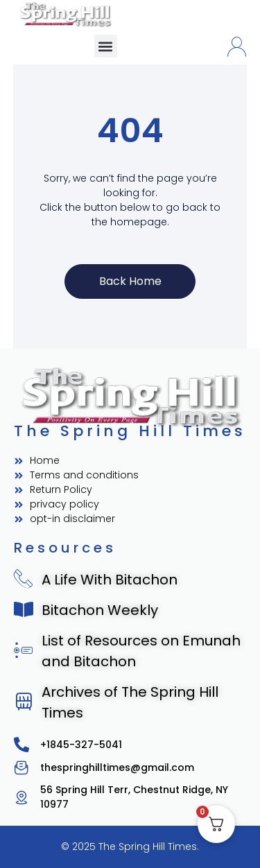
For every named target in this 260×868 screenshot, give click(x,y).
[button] (106, 46)
